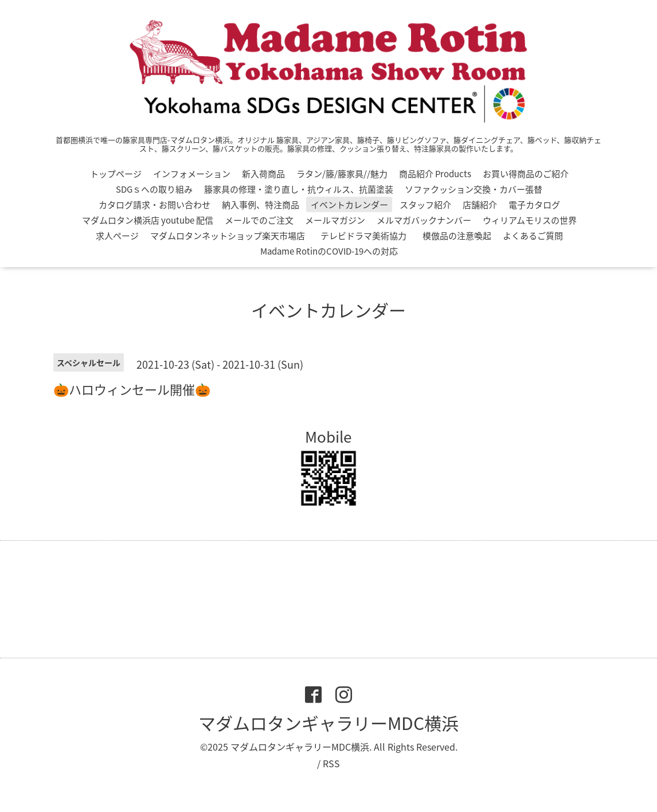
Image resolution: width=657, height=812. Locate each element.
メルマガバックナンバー (424, 220)
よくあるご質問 (533, 236)
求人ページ (117, 236)
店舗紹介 (480, 205)
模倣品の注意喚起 (457, 236)
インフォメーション (192, 174)
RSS (331, 763)
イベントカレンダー (349, 205)
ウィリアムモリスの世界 (530, 220)
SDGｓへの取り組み (154, 189)
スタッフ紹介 (425, 205)
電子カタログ (534, 205)
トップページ (116, 174)
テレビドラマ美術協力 (368, 236)
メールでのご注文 (259, 220)
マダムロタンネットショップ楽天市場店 (228, 236)
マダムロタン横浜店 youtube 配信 (148, 220)
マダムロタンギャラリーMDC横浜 (328, 723)
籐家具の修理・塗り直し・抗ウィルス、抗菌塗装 (299, 189)
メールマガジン (335, 220)
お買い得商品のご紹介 (526, 174)
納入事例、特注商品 (261, 205)
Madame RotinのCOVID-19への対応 (329, 251)
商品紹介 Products (435, 174)
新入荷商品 (263, 174)
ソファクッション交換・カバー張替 (474, 189)
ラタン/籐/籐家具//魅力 (342, 174)
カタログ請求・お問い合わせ (155, 205)
